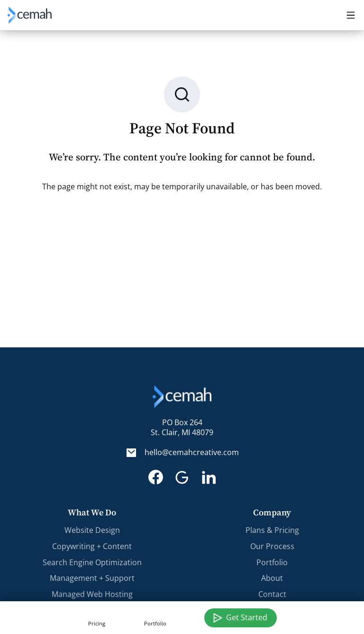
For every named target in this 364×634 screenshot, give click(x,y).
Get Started (247, 617)
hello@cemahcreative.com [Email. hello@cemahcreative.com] (192, 452)
